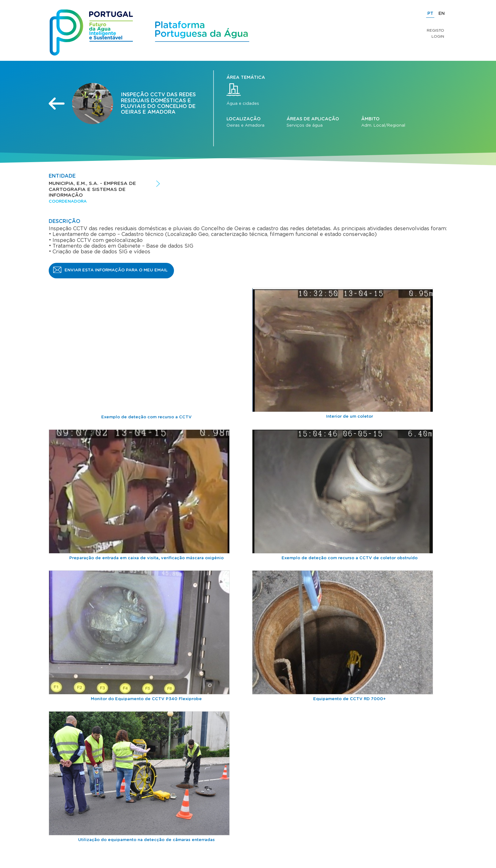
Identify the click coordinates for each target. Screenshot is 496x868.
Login (438, 36)
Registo (435, 30)
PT (430, 14)
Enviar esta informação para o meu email (116, 270)
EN (442, 14)
